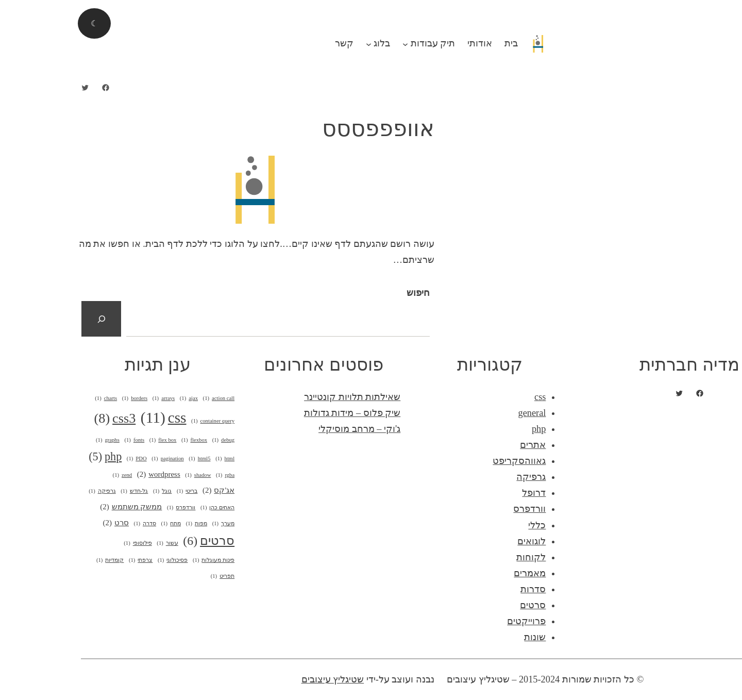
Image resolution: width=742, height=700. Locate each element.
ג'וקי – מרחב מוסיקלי (290, 429)
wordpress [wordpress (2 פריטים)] (89, 474)
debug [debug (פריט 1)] (154, 440)
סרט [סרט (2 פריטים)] (46, 523)
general (463, 413)
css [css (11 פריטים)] (94, 418)
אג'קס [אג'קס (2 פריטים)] (149, 490)
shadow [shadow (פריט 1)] (128, 475)
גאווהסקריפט (450, 461)
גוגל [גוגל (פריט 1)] (93, 491)
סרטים (463, 605)
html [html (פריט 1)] (155, 459)
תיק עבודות (364, 43)
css (470, 397)
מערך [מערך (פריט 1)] (154, 524)
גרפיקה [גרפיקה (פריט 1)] (32, 491)
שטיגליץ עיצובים (263, 679)
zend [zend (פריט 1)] (53, 475)
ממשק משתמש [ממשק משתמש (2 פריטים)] (61, 507)
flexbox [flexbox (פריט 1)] (125, 440)
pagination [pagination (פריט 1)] (98, 459)
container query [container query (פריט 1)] (143, 421)
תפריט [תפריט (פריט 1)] (153, 576)
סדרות (463, 589)
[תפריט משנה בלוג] (299, 44)
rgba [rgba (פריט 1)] (156, 475)
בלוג (312, 43)
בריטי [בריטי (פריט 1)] (117, 491)
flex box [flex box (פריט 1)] (94, 440)
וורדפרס (460, 509)
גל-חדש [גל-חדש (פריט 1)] (65, 491)
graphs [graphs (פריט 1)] (38, 440)
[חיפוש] (32, 319)
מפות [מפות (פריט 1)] (127, 524)
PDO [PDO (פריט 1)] (67, 459)
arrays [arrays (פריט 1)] (94, 398)
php (469, 429)
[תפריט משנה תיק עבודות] (336, 44)
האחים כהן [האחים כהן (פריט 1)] (148, 508)
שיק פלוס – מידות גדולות (283, 413)
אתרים (463, 445)
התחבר (716, 8)
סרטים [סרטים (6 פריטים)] (139, 541)
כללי (467, 525)
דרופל (464, 493)
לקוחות (461, 557)
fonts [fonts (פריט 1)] (65, 440)
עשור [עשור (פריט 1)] (98, 543)
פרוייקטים (457, 621)
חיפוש (349, 293)
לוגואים (462, 541)
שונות (465, 637)
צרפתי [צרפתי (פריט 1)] (71, 560)
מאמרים (460, 573)
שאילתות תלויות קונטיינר (283, 397)
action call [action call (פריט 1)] (149, 398)
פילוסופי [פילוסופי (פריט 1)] (68, 543)
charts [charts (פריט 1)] (36, 398)
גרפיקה (461, 477)
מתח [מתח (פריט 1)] (102, 524)
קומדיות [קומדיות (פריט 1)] (40, 560)
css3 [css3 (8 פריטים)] (46, 419)
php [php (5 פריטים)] (36, 457)
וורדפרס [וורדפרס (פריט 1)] (112, 508)
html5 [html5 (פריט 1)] (130, 459)
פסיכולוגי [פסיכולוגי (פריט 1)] (103, 560)
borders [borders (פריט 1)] (65, 398)
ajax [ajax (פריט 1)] (119, 398)
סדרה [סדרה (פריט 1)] (75, 524)
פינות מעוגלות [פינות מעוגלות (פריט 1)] (144, 560)
